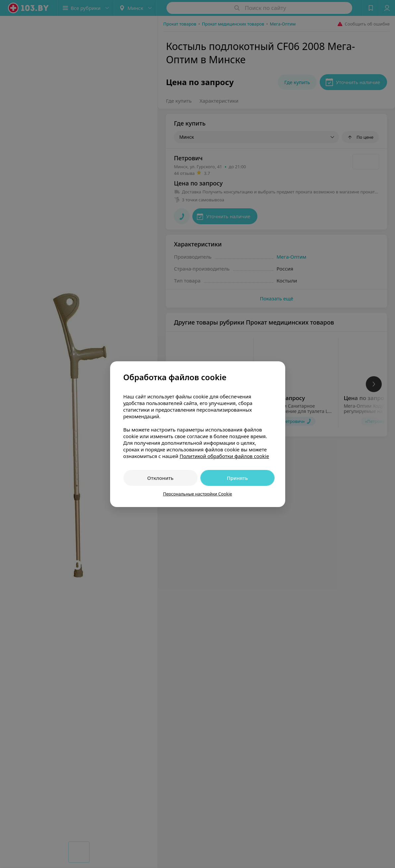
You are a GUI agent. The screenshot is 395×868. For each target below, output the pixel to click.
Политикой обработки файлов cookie (224, 456)
